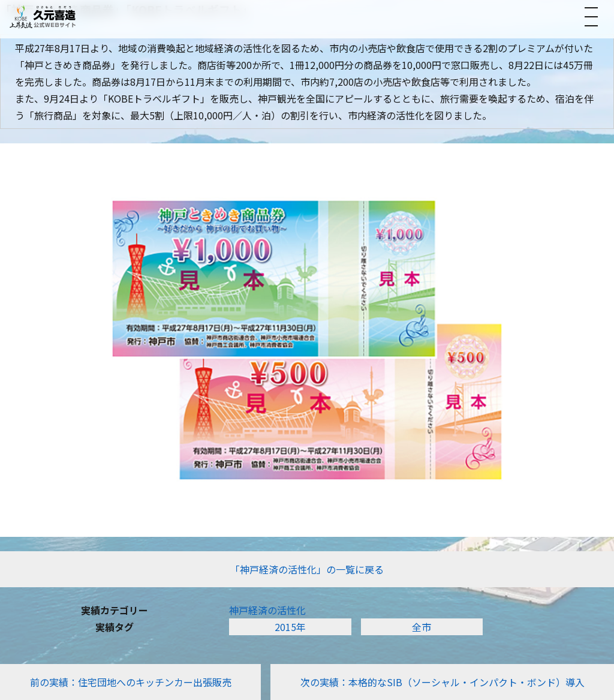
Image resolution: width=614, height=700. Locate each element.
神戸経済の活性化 (267, 610)
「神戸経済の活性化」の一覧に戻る (307, 569)
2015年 (290, 627)
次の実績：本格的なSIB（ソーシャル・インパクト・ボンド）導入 (443, 682)
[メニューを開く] (591, 17)
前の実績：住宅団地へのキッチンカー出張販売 (131, 682)
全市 (422, 627)
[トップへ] (43, 16)
